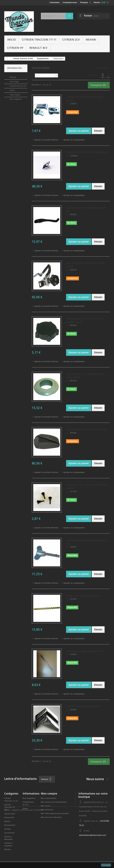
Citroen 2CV (71, 40)
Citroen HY (15, 48)
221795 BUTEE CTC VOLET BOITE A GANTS (87, 487)
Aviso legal (14, 80)
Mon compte (49, 793)
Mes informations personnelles (55, 813)
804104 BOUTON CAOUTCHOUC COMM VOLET (85, 321)
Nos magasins (15, 98)
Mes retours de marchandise (54, 802)
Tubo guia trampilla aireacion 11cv (85, 651)
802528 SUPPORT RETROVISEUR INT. (86, 210)
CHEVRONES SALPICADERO (83, 707)
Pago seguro (15, 93)
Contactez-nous (70, 2)
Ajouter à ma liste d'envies (46, 140)
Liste (108, 76)
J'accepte (106, 865)
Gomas (7, 829)
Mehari (91, 40)
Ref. (68, 104)
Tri (33, 75)
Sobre (12, 89)
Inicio (12, 40)
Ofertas (8, 849)
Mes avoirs (46, 806)
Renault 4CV (38, 48)
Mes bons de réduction (51, 817)
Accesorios (9, 833)
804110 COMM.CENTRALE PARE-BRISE (86, 265)
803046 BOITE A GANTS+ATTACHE (86, 430)
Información (14, 68)
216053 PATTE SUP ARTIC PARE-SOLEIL (85, 99)
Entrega (13, 76)
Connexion (55, 2)
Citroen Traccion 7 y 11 (39, 40)
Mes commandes (49, 798)
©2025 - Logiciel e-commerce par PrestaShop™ (25, 860)
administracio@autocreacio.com (93, 835)
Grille (103, 76)
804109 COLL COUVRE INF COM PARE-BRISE (85, 376)
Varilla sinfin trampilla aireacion (83, 596)
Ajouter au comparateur (74, 140)
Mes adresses (47, 810)
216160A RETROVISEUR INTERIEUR (87, 153)
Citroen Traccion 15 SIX (10, 807)
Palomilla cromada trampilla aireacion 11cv (87, 542)
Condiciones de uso (18, 85)
